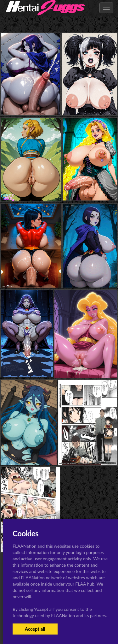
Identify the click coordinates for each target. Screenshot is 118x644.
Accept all (35, 629)
